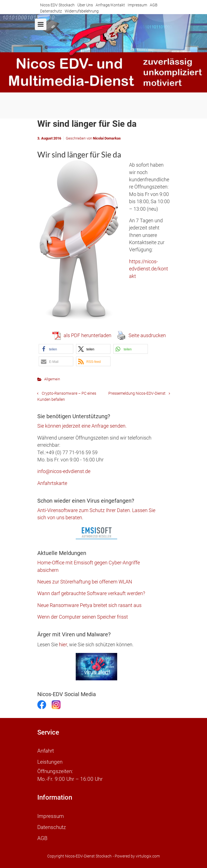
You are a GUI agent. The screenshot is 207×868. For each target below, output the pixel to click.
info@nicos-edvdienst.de (64, 471)
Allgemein (52, 379)
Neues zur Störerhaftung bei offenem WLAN (85, 582)
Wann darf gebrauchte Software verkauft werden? (91, 593)
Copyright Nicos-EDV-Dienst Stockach (79, 856)
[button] (56, 349)
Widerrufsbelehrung (82, 11)
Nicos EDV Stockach (57, 5)
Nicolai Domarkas (107, 138)
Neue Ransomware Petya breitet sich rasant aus (89, 605)
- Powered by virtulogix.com (136, 856)
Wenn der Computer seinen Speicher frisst (83, 617)
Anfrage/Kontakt (110, 5)
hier (63, 644)
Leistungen (50, 762)
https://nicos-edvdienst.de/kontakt (149, 269)
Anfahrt (46, 751)
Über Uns (85, 5)
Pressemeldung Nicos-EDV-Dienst (137, 393)
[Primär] (41, 24)
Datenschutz (51, 11)
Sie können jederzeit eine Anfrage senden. (82, 426)
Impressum (137, 5)
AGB (154, 5)
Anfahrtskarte (52, 483)
